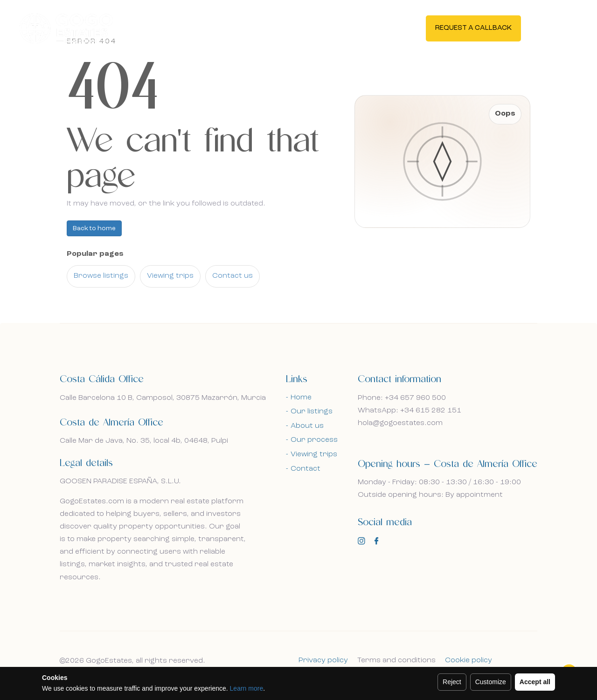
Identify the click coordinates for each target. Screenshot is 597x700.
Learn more (247, 688)
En (552, 28)
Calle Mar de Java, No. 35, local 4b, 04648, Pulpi (144, 441)
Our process (314, 440)
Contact (305, 469)
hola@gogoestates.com (400, 423)
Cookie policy (469, 660)
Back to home (94, 228)
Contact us (233, 276)
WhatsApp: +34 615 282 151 (410, 411)
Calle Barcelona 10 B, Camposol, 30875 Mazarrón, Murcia (163, 398)
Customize (491, 682)
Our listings (312, 412)
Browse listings (101, 276)
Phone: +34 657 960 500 (402, 398)
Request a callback (473, 29)
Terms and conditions (396, 660)
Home (301, 398)
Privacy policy (323, 660)
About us (307, 426)
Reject (452, 682)
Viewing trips (170, 276)
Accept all (535, 682)
